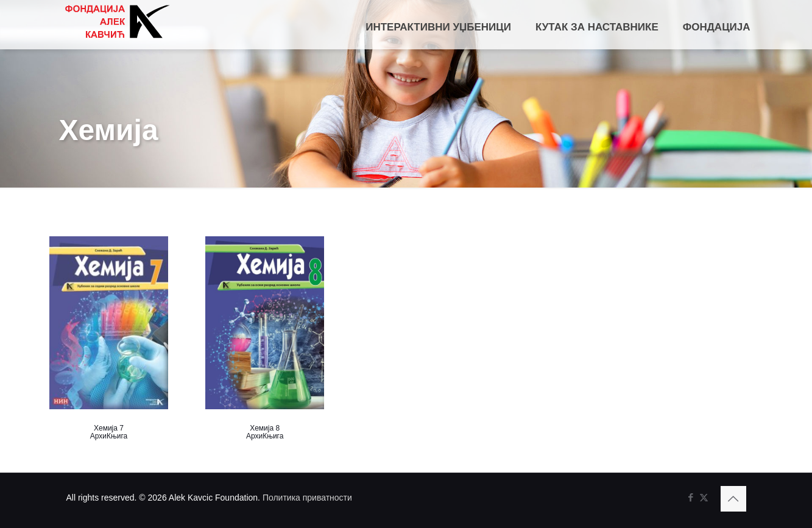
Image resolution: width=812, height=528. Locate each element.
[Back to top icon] (733, 499)
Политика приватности (307, 498)
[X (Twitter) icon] (704, 497)
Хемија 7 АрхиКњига (109, 432)
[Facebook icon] (691, 497)
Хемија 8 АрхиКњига (265, 432)
